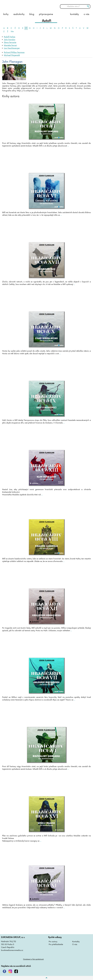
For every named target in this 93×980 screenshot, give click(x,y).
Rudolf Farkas (10, 37)
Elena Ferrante (10, 42)
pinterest (4, 971)
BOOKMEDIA (23, 5)
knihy (6, 14)
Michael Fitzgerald (12, 55)
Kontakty (76, 942)
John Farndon (10, 40)
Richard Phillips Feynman (14, 52)
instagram (10, 971)
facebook (16, 971)
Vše (12, 32)
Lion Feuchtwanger (12, 48)
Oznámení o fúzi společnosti (33, 959)
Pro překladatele (56, 944)
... (68, 146)
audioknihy (19, 14)
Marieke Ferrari (10, 45)
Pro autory (53, 942)
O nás (75, 944)
